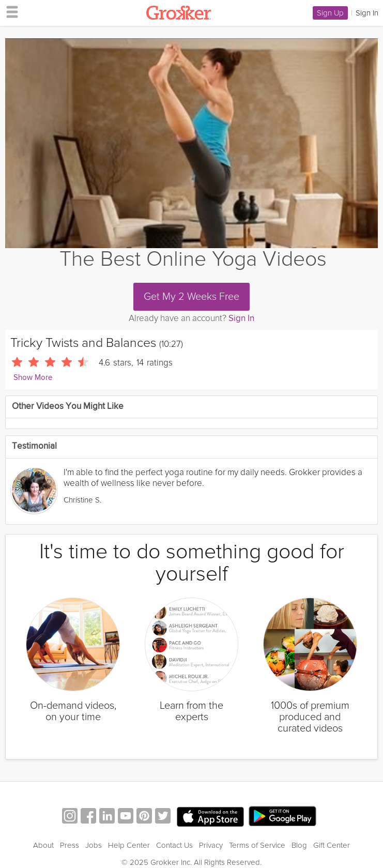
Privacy (211, 845)
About (43, 845)
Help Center (129, 845)
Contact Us (174, 845)
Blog (299, 845)
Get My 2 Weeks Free (191, 297)
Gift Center (332, 845)
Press (70, 845)
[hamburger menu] (9, 11)
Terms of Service (257, 845)
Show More (33, 378)
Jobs (94, 845)
